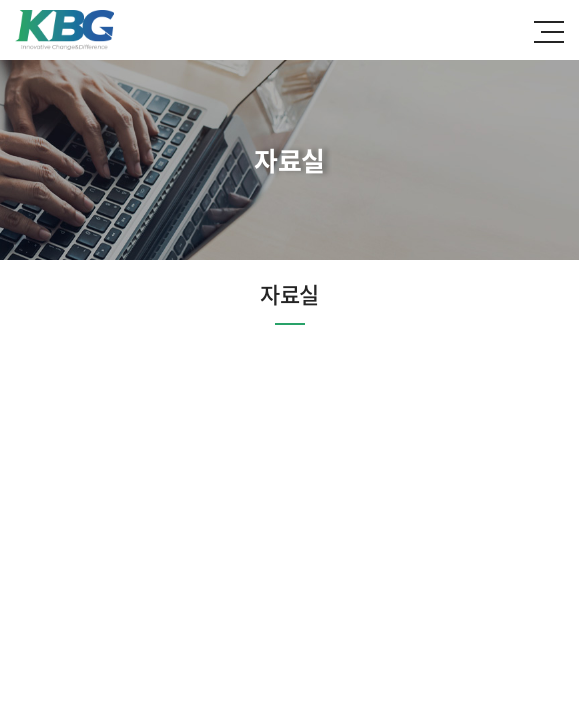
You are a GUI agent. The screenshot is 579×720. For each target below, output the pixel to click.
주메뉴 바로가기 (0, 0)
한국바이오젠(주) (64, 30)
